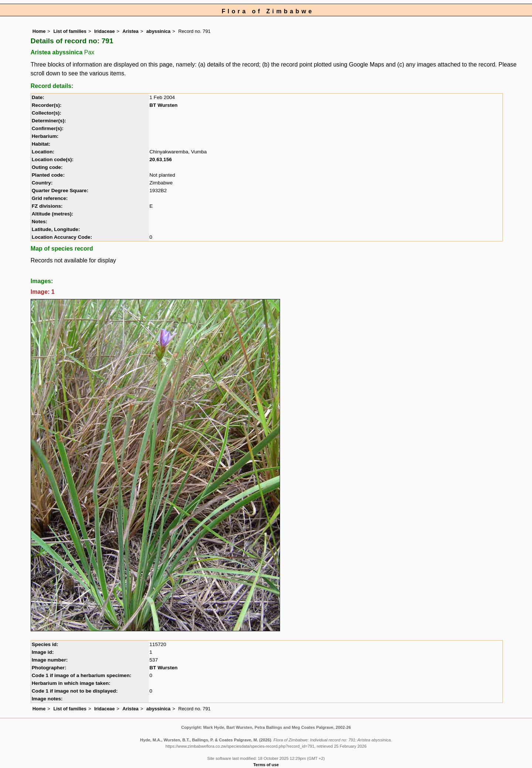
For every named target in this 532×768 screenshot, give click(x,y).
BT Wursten (164, 105)
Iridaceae (105, 31)
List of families (70, 31)
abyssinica (158, 31)
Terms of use (266, 765)
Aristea (131, 31)
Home (39, 31)
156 (168, 159)
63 (159, 159)
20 (152, 159)
